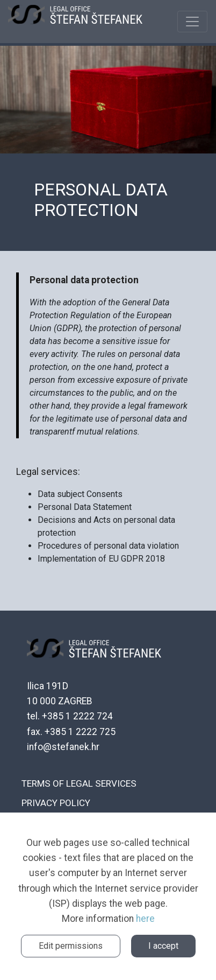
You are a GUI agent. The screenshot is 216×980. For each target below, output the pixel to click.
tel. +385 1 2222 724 (70, 716)
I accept (163, 946)
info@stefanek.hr (63, 747)
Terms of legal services (79, 783)
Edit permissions (71, 946)
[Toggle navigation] (192, 22)
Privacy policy (56, 803)
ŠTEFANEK (75, 22)
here (145, 919)
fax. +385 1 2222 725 (71, 732)
